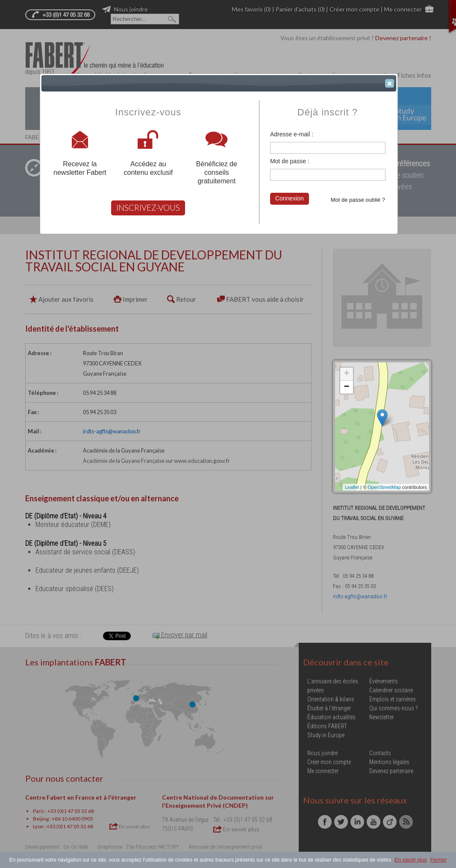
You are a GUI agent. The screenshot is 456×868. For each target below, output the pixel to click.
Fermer (439, 860)
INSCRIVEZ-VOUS (148, 207)
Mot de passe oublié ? (358, 200)
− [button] (346, 387)
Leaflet (352, 487)
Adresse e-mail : (292, 134)
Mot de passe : (290, 161)
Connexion (290, 198)
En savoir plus (410, 860)
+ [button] (346, 374)
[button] (390, 83)
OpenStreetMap (384, 487)
